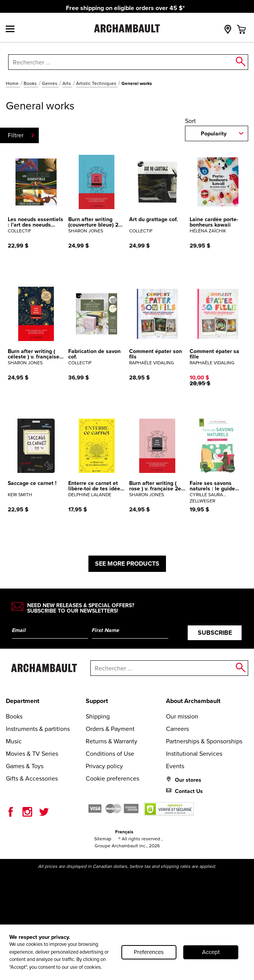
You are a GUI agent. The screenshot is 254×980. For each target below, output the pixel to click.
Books (31, 83)
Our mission (182, 716)
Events (175, 766)
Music (14, 741)
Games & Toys (25, 766)
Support (97, 701)
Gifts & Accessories (32, 778)
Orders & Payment (110, 729)
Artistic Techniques (97, 83)
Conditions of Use (110, 754)
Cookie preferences (112, 778)
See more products (127, 564)
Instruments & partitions (38, 729)
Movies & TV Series (32, 754)
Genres (50, 83)
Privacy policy (104, 766)
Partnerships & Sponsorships (204, 741)
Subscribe (215, 633)
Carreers (177, 729)
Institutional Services (194, 754)
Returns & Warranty (111, 741)
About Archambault (193, 701)
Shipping (98, 716)
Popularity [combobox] (214, 134)
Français (124, 832)
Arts (67, 83)
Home (13, 83)
